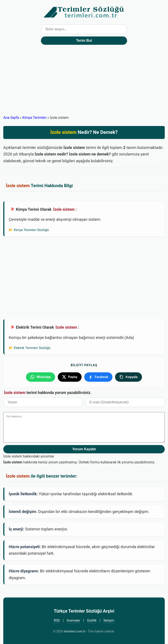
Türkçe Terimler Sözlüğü (84, 12)
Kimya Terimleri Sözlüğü (31, 230)
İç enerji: (16, 529)
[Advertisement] (84, 82)
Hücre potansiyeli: (25, 547)
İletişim (109, 620)
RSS (57, 620)
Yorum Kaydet (84, 449)
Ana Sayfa (11, 118)
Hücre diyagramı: (24, 571)
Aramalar (73, 620)
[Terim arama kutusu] (84, 29)
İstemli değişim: (23, 512)
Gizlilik (92, 620)
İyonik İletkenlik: (23, 494)
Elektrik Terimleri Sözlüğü (32, 348)
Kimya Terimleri (34, 118)
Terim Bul (84, 41)
